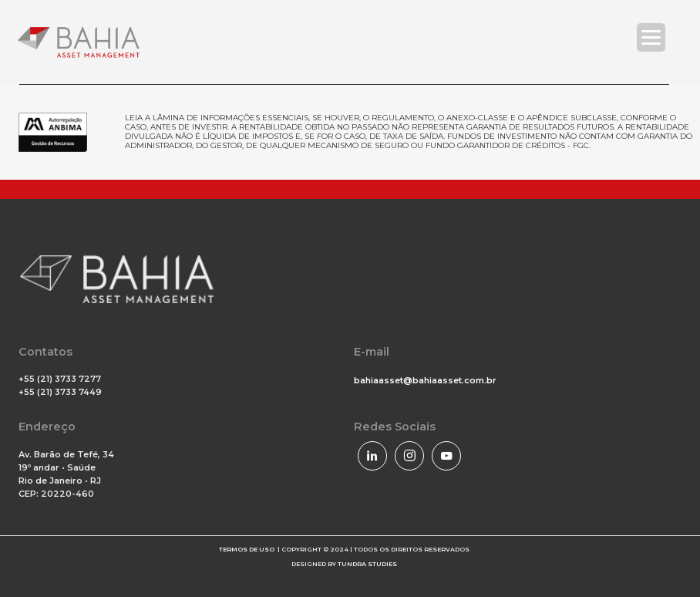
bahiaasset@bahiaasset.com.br (425, 380)
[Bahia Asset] (79, 42)
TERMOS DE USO (247, 549)
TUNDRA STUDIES (367, 564)
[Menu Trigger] (651, 37)
